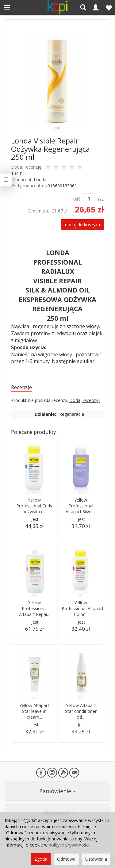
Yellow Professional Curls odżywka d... (34, 506)
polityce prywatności (69, 845)
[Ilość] (89, 199)
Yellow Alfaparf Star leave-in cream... (34, 711)
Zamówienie (57, 791)
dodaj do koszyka (82, 225)
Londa (40, 180)
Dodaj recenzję (84, 400)
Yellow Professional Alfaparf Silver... (81, 506)
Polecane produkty (33, 432)
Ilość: (76, 199)
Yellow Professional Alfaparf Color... (82, 608)
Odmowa (66, 859)
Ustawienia (96, 859)
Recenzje (21, 387)
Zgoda (41, 859)
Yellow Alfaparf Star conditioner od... (81, 711)
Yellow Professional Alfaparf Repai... (34, 608)
